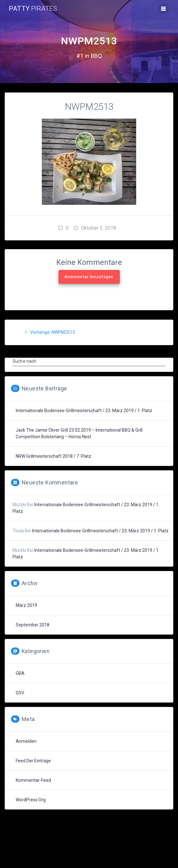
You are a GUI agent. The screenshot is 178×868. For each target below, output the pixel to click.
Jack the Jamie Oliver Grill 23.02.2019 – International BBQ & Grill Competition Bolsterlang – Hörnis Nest (79, 433)
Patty (33, 9)
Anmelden (26, 741)
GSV (20, 693)
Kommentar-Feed (33, 780)
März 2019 (26, 605)
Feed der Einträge (33, 761)
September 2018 (33, 625)
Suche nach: (25, 361)
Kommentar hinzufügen (89, 277)
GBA (20, 673)
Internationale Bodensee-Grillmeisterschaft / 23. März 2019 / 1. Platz (84, 411)
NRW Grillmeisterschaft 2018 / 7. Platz (53, 456)
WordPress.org (31, 800)
